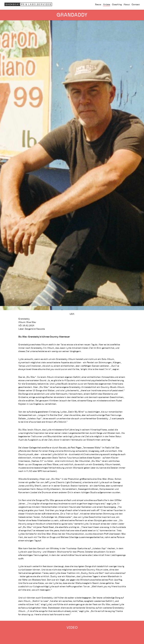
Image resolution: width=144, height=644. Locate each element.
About (127, 4)
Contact (136, 4)
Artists (107, 4)
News (98, 4)
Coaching (117, 4)
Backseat (29, 4)
